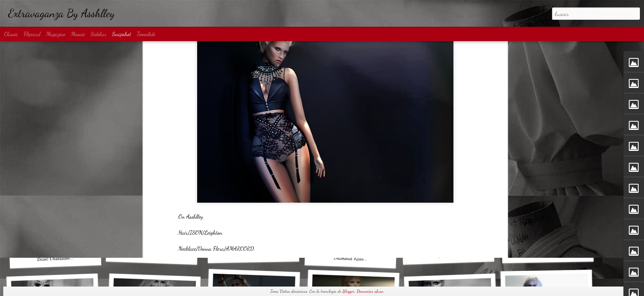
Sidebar (99, 34)
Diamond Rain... (351, 258)
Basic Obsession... (55, 258)
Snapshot (122, 34)
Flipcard (32, 34)
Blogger (348, 291)
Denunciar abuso (370, 291)
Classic (11, 34)
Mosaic (78, 34)
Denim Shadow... (152, 254)
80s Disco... (548, 253)
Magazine (56, 34)
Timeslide (146, 34)
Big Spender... (448, 254)
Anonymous (357, 127)
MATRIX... (254, 253)
